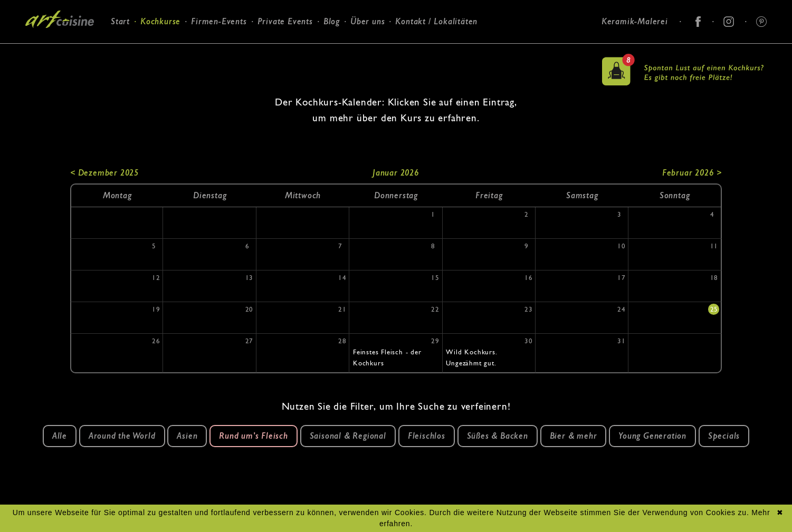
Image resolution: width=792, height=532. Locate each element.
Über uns (368, 21)
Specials (724, 436)
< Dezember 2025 (104, 173)
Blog (332, 21)
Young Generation (652, 436)
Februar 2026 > (692, 173)
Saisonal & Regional (348, 436)
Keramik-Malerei (635, 21)
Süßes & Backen (498, 436)
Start (120, 21)
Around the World (122, 436)
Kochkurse (160, 21)
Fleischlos (427, 436)
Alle (60, 436)
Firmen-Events (219, 21)
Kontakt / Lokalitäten (436, 21)
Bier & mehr (574, 436)
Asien (187, 436)
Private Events (285, 21)
